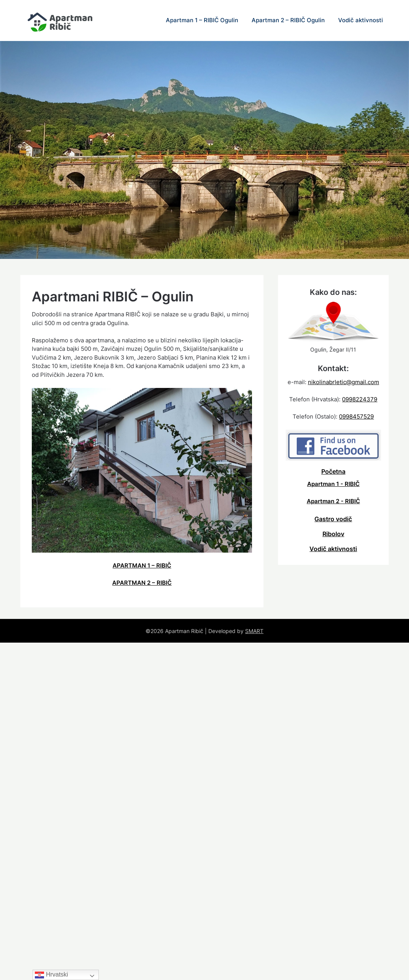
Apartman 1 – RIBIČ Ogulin (202, 20)
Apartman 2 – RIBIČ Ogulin (288, 20)
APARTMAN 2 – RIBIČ (142, 583)
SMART (254, 631)
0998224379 (360, 399)
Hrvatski (51, 975)
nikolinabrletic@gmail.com (344, 382)
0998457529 (356, 416)
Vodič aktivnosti (361, 20)
